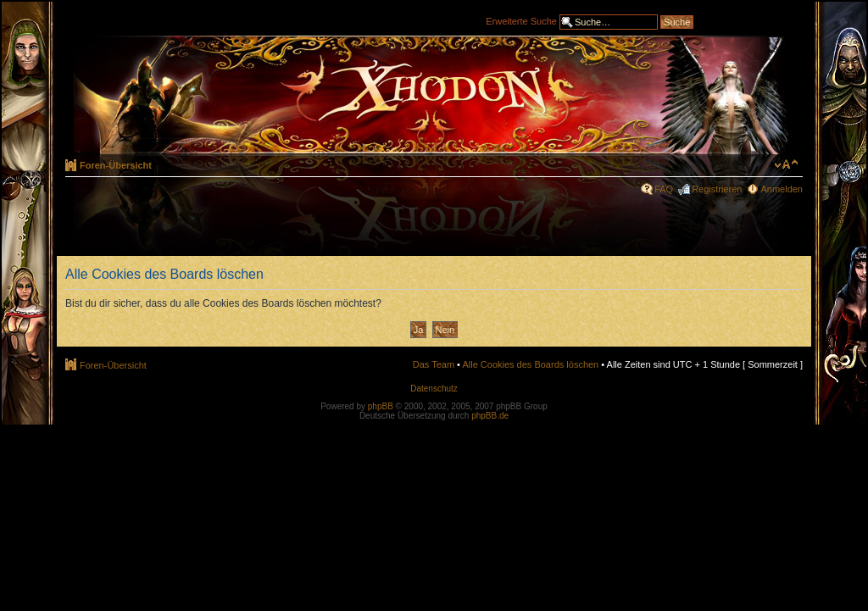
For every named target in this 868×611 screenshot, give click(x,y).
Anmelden (782, 189)
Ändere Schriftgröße (786, 164)
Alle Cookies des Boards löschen (530, 364)
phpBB (381, 406)
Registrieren (717, 189)
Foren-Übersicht (116, 165)
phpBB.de (490, 416)
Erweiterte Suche (521, 20)
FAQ (664, 189)
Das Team (434, 364)
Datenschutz (434, 389)
